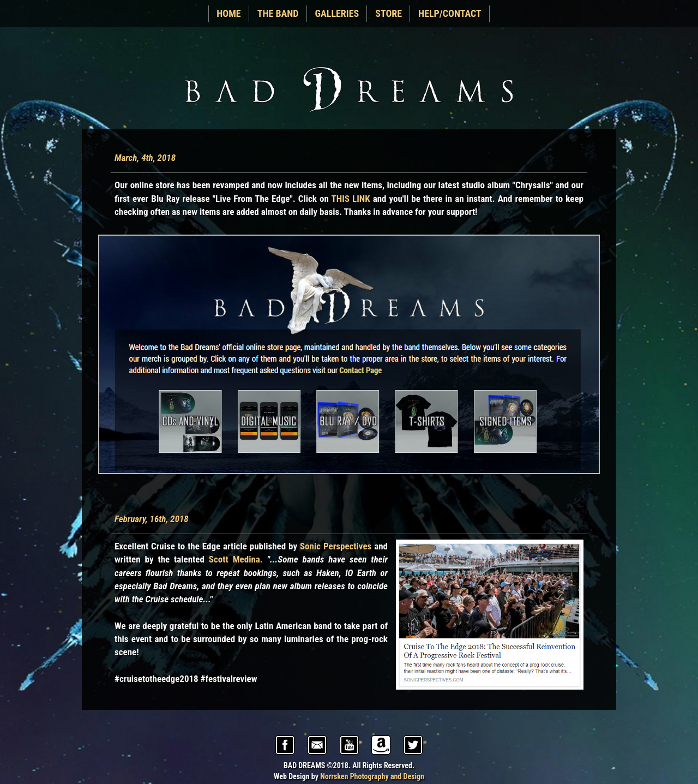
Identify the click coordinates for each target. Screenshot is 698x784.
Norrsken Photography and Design (372, 776)
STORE (389, 13)
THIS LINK (350, 199)
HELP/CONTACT (450, 13)
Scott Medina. (236, 559)
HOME (228, 13)
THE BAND (278, 13)
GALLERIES (337, 13)
